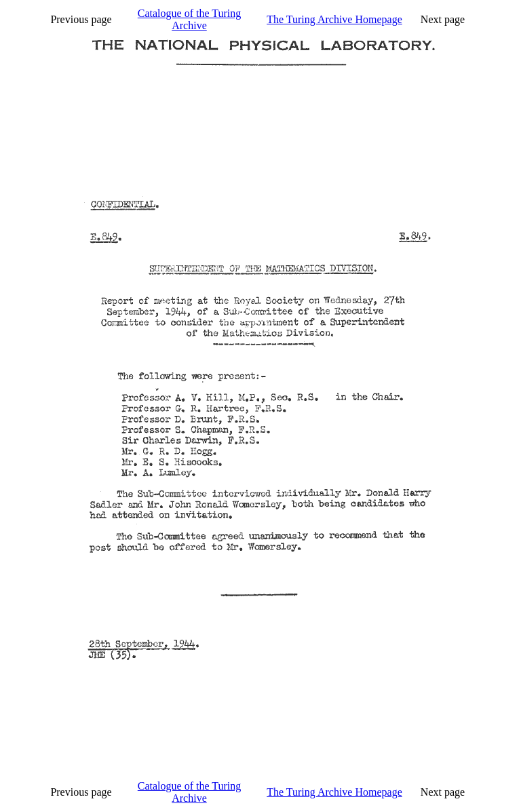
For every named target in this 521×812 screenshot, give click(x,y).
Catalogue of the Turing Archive (189, 19)
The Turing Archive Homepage (334, 19)
